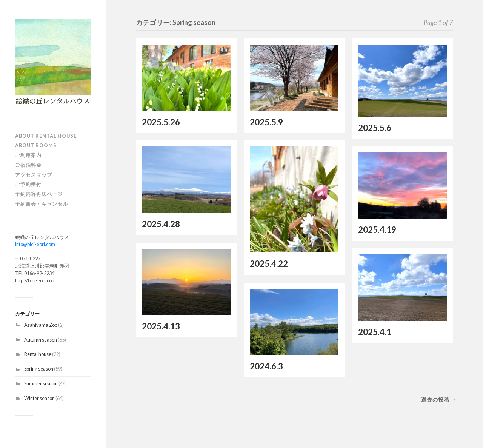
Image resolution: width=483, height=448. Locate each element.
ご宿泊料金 (28, 165)
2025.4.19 (377, 230)
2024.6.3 (266, 366)
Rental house (38, 354)
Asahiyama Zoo (41, 325)
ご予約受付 (28, 184)
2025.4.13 (161, 326)
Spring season (39, 369)
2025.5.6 (375, 128)
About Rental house (46, 136)
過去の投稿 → (439, 400)
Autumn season (41, 340)
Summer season (41, 383)
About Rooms (36, 145)
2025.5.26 (161, 122)
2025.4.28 (161, 224)
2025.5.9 (266, 122)
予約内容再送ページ (39, 194)
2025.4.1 (375, 332)
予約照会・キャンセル (42, 204)
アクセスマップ (34, 175)
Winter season (39, 398)
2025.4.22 (269, 264)
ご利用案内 (28, 155)
